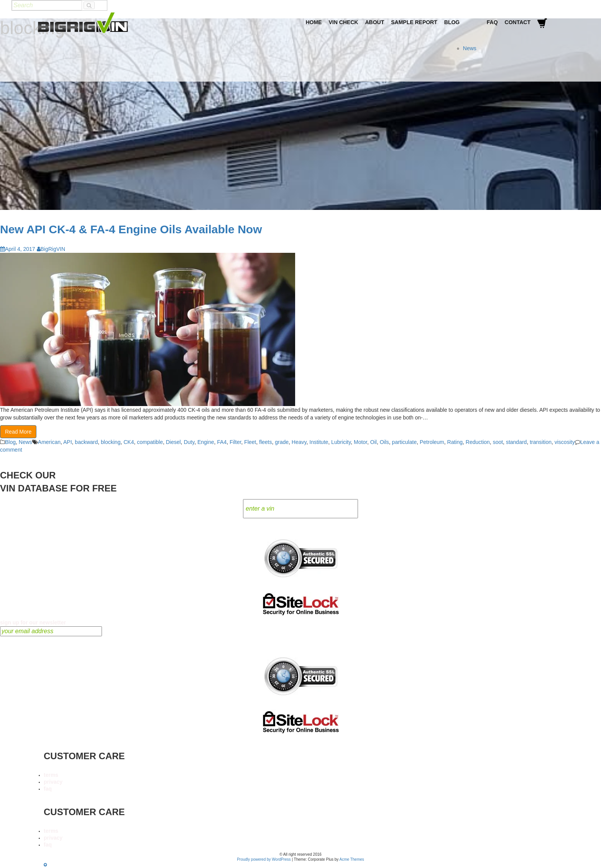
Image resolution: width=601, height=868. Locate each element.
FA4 (222, 442)
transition (541, 442)
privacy (53, 782)
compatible (150, 442)
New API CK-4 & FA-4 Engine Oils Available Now (131, 229)
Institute (319, 442)
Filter (235, 442)
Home (314, 22)
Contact (518, 22)
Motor (360, 442)
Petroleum (432, 442)
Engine (206, 442)
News (470, 48)
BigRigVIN (51, 249)
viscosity (565, 442)
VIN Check (343, 22)
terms (51, 775)
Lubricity (341, 442)
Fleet (250, 442)
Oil (374, 442)
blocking (111, 442)
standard (516, 442)
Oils (384, 442)
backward (86, 442)
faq (48, 789)
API (68, 442)
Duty (189, 442)
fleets (265, 442)
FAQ (492, 22)
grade (282, 442)
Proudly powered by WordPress (264, 859)
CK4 (129, 442)
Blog (452, 22)
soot (498, 442)
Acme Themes (352, 859)
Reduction (478, 442)
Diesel (173, 442)
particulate (405, 442)
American (49, 442)
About (374, 22)
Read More (18, 432)
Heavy (299, 442)
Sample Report (414, 22)
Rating (455, 442)
